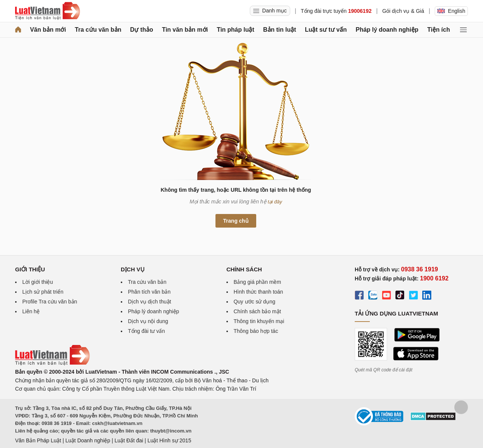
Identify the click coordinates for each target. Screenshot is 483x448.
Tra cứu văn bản (98, 30)
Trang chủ (236, 221)
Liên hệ (31, 311)
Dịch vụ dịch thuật (150, 302)
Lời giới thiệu (38, 282)
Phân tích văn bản (149, 292)
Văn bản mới (48, 30)
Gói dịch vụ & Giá (403, 11)
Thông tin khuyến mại (259, 321)
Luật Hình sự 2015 (169, 440)
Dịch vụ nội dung (148, 321)
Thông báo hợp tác (256, 331)
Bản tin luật (279, 30)
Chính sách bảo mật (257, 311)
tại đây (275, 202)
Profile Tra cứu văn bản (50, 302)
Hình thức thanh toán (258, 292)
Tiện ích (438, 30)
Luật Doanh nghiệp (88, 440)
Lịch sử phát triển (43, 292)
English (451, 11)
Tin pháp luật (235, 30)
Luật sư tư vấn (326, 30)
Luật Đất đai (129, 440)
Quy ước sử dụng (255, 302)
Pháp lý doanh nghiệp (387, 30)
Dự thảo (142, 30)
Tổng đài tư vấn (146, 331)
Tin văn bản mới (185, 30)
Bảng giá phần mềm (257, 282)
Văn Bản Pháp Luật (38, 440)
